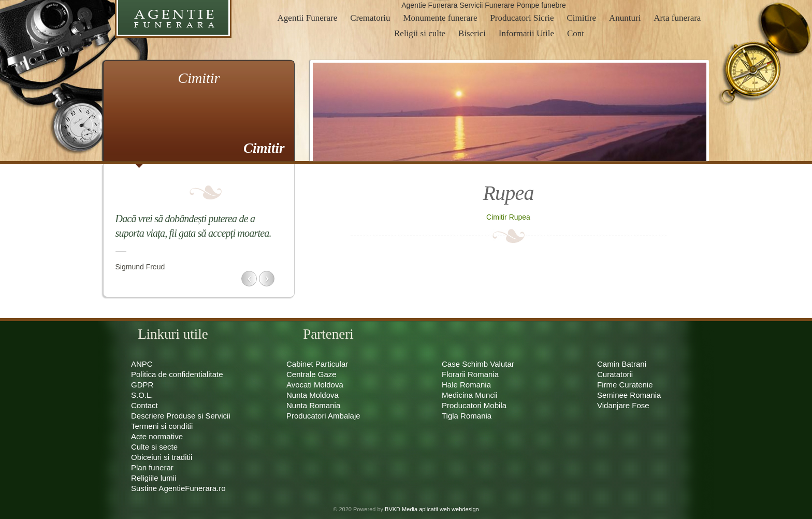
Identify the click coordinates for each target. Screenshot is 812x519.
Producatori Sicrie (522, 18)
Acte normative (157, 436)
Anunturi (625, 18)
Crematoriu (370, 18)
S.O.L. (142, 395)
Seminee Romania (629, 395)
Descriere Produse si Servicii (181, 416)
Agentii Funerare (308, 18)
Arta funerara (677, 18)
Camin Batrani (622, 364)
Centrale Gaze (311, 374)
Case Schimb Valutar (478, 364)
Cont (576, 33)
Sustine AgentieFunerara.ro (178, 488)
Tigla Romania (467, 416)
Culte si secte (154, 447)
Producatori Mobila (474, 405)
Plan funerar (152, 467)
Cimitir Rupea (508, 217)
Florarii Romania (470, 374)
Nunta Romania (313, 405)
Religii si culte (420, 33)
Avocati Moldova (315, 385)
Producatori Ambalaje (323, 416)
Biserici (472, 33)
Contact (144, 405)
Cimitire (581, 18)
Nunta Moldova (313, 395)
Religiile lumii (154, 478)
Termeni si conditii (162, 426)
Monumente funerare (440, 18)
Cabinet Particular (317, 364)
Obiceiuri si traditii (162, 457)
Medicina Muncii (470, 395)
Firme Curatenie (625, 385)
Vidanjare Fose (623, 405)
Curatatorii (615, 374)
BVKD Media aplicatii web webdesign (432, 509)
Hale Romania (466, 385)
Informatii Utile (526, 33)
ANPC (142, 364)
